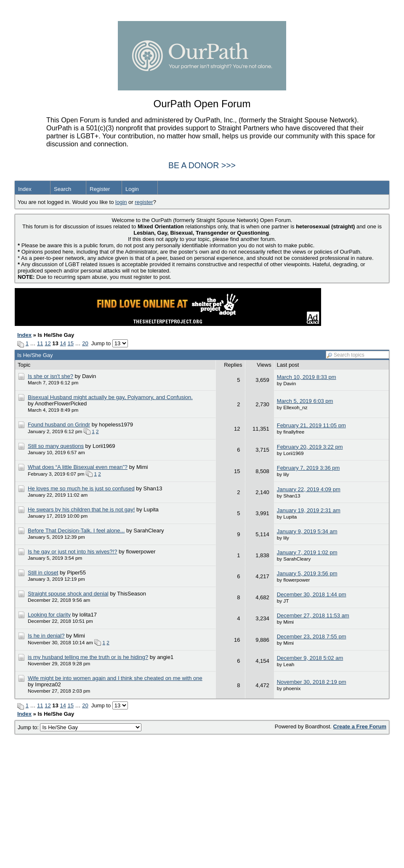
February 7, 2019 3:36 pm (308, 468)
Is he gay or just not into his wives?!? (72, 552)
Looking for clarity (49, 615)
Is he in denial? (46, 636)
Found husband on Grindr (59, 425)
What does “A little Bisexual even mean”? (78, 467)
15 (70, 343)
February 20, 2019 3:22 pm (310, 447)
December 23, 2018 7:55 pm (312, 636)
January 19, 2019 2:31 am (309, 510)
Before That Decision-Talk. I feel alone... (76, 531)
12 (48, 343)
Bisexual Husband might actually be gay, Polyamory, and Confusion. (110, 397)
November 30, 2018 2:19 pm (312, 682)
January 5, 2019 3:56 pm (307, 573)
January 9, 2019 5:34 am (307, 531)
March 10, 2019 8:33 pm (307, 377)
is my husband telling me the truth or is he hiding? (88, 657)
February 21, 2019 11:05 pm (311, 425)
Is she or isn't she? (50, 376)
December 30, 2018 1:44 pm (312, 594)
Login (132, 189)
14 (63, 343)
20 (85, 343)
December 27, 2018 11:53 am (313, 615)
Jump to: (80, 727)
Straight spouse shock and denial (68, 594)
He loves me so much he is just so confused (81, 488)
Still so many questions (56, 446)
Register (100, 189)
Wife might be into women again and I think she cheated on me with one (115, 678)
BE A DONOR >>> (202, 165)
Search (62, 189)
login (121, 202)
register (144, 202)
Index (25, 189)
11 (40, 343)
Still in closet (43, 573)
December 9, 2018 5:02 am (310, 658)
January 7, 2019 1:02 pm (307, 552)
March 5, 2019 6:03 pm (305, 401)
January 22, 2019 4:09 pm (309, 489)
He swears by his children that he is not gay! (81, 509)
